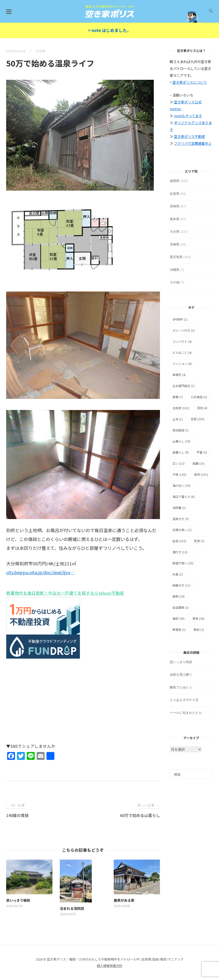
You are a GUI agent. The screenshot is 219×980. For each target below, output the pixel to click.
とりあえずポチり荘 (184, 700)
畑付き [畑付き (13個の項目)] (180, 552)
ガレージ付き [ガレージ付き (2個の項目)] (184, 330)
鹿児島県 (176, 257)
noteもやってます (188, 116)
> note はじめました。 (110, 30)
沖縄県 (175, 270)
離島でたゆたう (181, 687)
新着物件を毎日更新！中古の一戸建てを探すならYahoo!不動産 (65, 593)
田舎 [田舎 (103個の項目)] (179, 541)
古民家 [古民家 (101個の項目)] (181, 408)
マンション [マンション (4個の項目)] (182, 364)
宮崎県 (175, 244)
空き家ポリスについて (190, 82)
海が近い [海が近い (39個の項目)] (181, 485)
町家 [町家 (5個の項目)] (199, 541)
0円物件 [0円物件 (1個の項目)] (180, 319)
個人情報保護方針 (109, 966)
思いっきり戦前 (181, 662)
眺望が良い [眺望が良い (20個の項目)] (183, 563)
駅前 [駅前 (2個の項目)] (199, 629)
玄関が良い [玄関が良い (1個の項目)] (182, 530)
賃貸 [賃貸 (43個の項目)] (198, 618)
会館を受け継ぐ (181, 675)
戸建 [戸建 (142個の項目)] (179, 474)
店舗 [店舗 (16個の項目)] (198, 463)
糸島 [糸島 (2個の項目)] (178, 574)
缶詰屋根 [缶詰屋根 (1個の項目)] (181, 607)
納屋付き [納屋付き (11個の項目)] (181, 585)
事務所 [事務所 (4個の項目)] (179, 375)
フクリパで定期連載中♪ (193, 143)
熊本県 (175, 219)
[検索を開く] (211, 11)
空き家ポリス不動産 (189, 136)
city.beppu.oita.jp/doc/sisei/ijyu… (40, 572)
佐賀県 (175, 194)
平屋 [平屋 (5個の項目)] (202, 452)
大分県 (40, 51)
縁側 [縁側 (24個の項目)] (179, 596)
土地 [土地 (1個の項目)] (178, 419)
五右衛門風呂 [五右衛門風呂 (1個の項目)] (184, 386)
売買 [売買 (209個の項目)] (198, 419)
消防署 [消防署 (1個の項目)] (179, 508)
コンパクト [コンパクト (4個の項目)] (182, 341)
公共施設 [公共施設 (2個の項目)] (199, 397)
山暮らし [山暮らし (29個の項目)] (181, 441)
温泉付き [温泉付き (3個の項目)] (181, 519)
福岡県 (175, 181)
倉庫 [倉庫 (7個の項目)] (178, 397)
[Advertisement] (83, 704)
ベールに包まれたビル (186, 713)
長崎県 (175, 206)
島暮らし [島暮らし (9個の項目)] (181, 452)
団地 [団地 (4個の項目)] (202, 408)
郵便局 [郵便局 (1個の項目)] (179, 629)
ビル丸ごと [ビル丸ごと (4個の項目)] (182, 352)
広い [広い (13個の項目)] (179, 463)
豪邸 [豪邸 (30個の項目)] (179, 618)
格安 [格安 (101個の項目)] (201, 474)
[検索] (191, 774)
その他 (175, 282)
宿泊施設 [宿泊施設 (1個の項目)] (181, 430)
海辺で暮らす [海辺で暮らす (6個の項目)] (184, 497)
